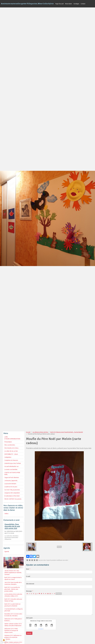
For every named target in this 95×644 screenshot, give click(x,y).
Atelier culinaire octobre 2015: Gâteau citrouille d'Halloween (13, 625)
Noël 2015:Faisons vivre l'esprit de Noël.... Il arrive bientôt (67, 432)
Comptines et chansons (11, 460)
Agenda (7, 552)
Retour (59, 547)
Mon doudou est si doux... (12, 448)
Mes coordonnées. (10, 445)
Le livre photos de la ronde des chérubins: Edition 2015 (13, 595)
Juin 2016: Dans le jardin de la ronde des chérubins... (13, 583)
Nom (28, 569)
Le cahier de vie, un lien (11, 451)
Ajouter (29, 633)
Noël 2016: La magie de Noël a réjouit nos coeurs (13, 578)
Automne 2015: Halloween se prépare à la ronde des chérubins (13, 637)
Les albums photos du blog (40, 432)
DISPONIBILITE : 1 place (11, 454)
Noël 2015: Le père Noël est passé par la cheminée (12, 605)
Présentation (8, 442)
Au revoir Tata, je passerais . (12, 490)
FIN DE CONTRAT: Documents (13, 499)
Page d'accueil (60, 4)
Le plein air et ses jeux (11, 487)
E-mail (28, 576)
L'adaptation (8, 457)
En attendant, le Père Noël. (12, 496)
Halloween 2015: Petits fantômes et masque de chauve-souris (11, 631)
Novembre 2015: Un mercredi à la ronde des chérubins (13, 615)
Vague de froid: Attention (12, 477)
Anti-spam (29, 618)
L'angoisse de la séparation (12, 493)
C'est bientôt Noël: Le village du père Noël (14, 610)
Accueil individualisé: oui (11, 466)
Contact (83, 4)
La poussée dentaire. (10, 484)
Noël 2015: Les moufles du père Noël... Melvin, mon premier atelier (12, 589)
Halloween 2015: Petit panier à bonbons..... (13, 620)
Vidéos (6, 514)
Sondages (76, 4)
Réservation (69, 4)
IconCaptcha (41, 629)
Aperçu (59, 594)
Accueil (28, 432)
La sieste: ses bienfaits (11, 469)
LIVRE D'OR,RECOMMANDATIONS (12, 438)
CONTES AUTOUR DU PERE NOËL (12, 473)
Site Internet (30, 584)
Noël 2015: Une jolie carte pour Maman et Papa (13, 600)
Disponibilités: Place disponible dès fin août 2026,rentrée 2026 (12, 526)
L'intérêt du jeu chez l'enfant (13, 463)
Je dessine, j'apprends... (11, 481)
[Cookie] (4, 640)
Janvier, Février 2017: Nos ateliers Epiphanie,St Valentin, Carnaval (13, 573)
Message (29, 591)
